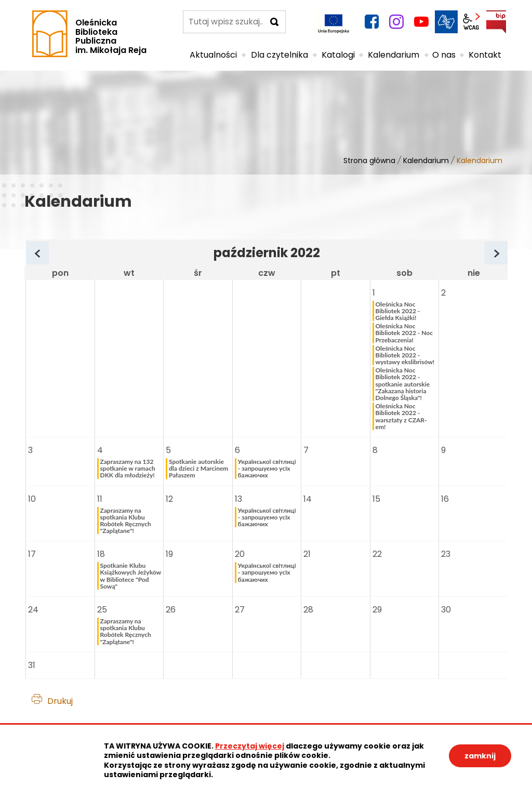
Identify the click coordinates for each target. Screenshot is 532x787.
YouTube (421, 22)
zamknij (480, 756)
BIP (496, 22)
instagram (396, 22)
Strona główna (369, 161)
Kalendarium (426, 161)
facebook (371, 22)
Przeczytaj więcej (250, 746)
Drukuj (60, 701)
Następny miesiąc (507, 254)
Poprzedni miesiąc (48, 254)
